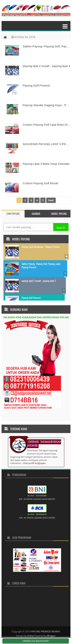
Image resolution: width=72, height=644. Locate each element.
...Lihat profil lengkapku (33, 463)
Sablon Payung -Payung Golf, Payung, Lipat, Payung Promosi (41, 265)
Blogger (51, 636)
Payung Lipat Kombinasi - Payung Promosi (41, 247)
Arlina (30, 636)
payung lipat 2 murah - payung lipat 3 (46, 66)
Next (51, 200)
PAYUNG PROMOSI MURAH (46, 631)
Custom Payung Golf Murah (40, 183)
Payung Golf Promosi (36, 85)
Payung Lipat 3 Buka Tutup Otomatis (46, 164)
